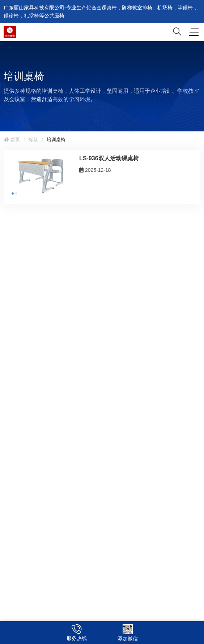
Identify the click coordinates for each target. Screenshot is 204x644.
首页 (12, 140)
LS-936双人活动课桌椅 (109, 158)
